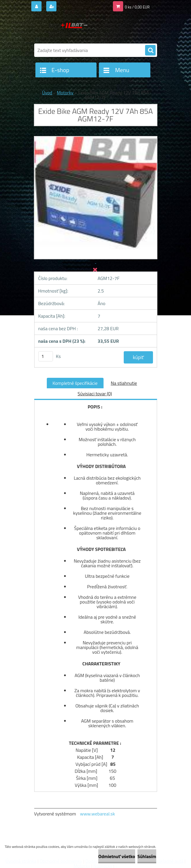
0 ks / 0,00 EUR (137, 7)
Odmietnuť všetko (117, 856)
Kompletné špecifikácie (75, 383)
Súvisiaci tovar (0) (95, 394)
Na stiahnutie (124, 383)
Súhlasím (147, 856)
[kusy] (46, 356)
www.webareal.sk (97, 814)
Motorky (65, 93)
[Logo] (74, 28)
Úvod (47, 93)
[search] (150, 51)
